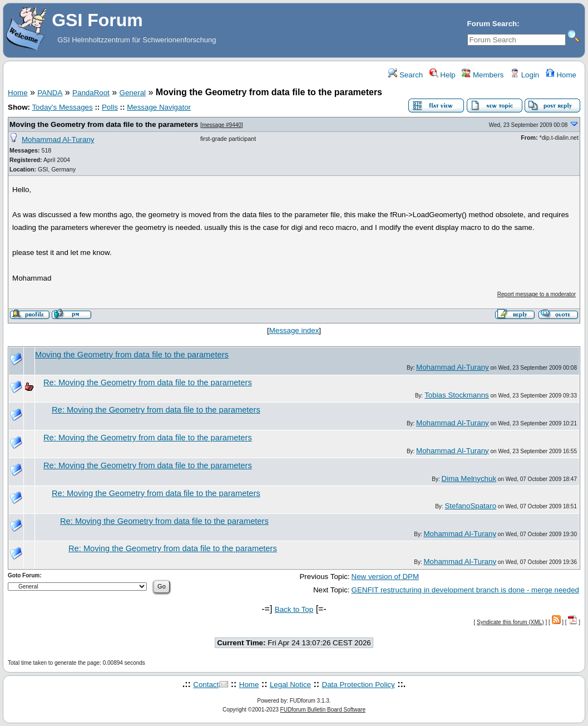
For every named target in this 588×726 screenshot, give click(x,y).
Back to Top (294, 609)
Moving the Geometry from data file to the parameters (104, 124)
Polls (110, 107)
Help (443, 75)
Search (406, 75)
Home (561, 75)
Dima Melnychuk (469, 479)
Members (483, 75)
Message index (294, 330)
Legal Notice (290, 685)
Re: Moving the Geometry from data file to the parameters (148, 382)
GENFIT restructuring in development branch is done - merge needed (465, 590)
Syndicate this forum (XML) (510, 622)
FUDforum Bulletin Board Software (323, 710)
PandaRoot (91, 93)
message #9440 (222, 125)
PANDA (50, 93)
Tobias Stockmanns (457, 395)
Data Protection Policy (359, 685)
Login (525, 75)
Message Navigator (159, 107)
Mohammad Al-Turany (58, 139)
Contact (206, 685)
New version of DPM (385, 577)
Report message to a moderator (537, 294)
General (133, 93)
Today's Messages (62, 107)
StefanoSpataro (470, 506)
